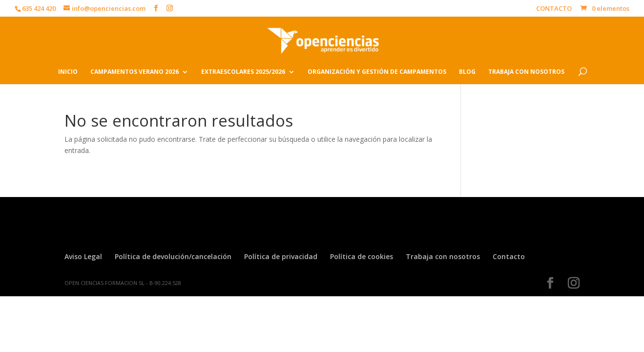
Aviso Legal (83, 256)
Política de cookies (362, 256)
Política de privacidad (281, 256)
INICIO (68, 72)
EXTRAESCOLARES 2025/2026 (243, 72)
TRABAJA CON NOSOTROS (526, 72)
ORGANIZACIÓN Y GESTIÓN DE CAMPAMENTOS (377, 72)
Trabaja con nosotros (443, 256)
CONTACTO (554, 9)
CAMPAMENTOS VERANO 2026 (135, 72)
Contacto (509, 256)
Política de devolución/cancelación (173, 256)
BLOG (467, 72)
